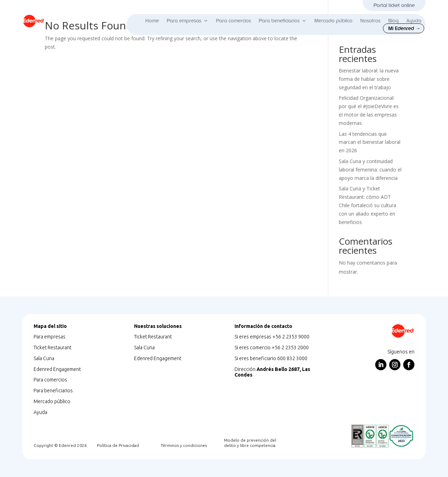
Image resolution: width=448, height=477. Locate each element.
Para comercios (233, 21)
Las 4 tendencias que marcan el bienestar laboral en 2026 (370, 142)
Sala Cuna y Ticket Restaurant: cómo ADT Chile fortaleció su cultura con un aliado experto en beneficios (367, 205)
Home (152, 21)
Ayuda (414, 21)
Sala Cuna (44, 358)
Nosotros (370, 21)
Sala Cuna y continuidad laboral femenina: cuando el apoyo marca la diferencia (370, 170)
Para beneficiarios (279, 21)
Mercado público (333, 21)
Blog (393, 21)
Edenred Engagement (57, 369)
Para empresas (184, 21)
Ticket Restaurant (52, 348)
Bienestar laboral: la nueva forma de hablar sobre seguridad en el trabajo (369, 79)
